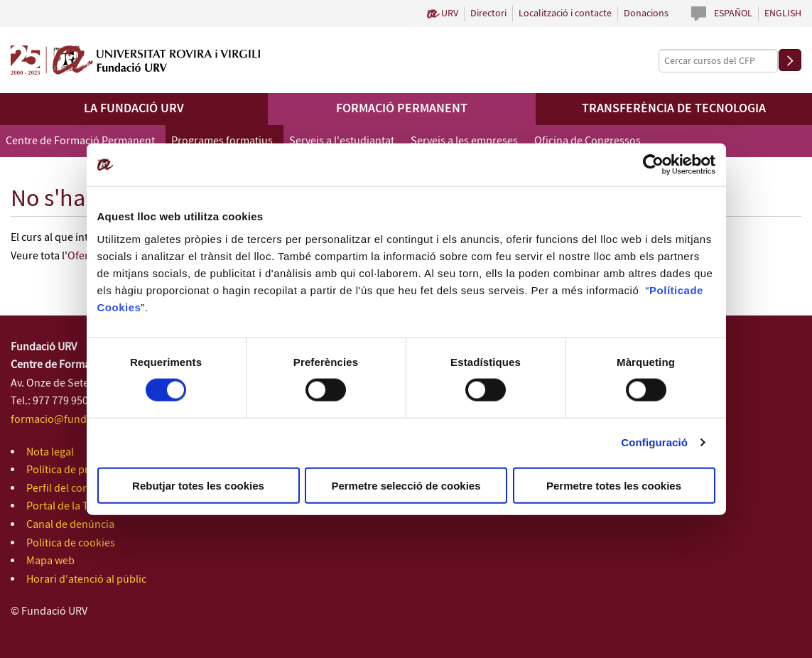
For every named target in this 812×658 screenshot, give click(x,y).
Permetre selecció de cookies (406, 485)
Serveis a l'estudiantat (342, 141)
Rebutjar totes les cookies (198, 485)
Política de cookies (71, 543)
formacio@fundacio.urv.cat (76, 420)
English (783, 14)
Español (733, 14)
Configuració (654, 442)
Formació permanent (402, 109)
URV (450, 14)
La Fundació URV (134, 109)
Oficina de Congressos (588, 141)
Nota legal (50, 452)
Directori (488, 14)
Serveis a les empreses (464, 141)
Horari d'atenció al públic (86, 579)
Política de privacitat (75, 470)
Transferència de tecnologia (674, 109)
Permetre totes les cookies (614, 485)
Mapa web (50, 561)
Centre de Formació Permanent (80, 141)
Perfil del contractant (76, 489)
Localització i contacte (565, 14)
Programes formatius (222, 141)
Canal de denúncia (70, 525)
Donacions (646, 14)
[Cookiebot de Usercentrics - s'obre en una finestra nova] (653, 165)
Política (670, 290)
